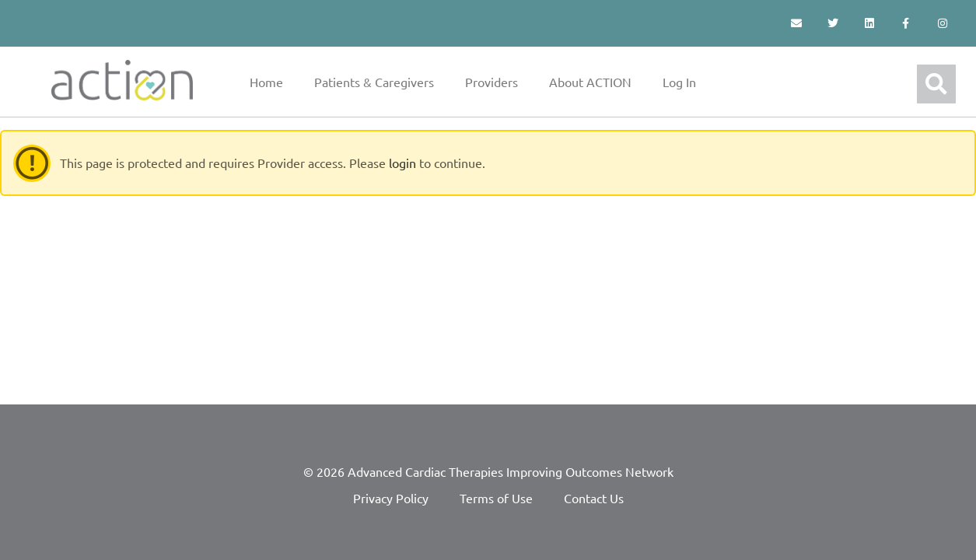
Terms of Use (496, 498)
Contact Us (594, 498)
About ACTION (590, 82)
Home (266, 82)
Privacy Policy (391, 498)
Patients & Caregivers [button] (374, 82)
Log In (679, 82)
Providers (491, 82)
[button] (936, 84)
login (402, 163)
